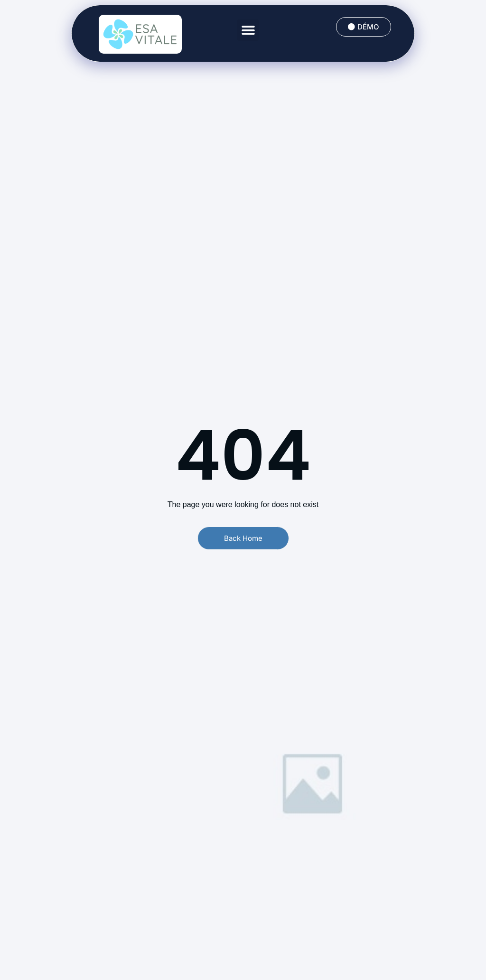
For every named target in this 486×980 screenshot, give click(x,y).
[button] (248, 30)
